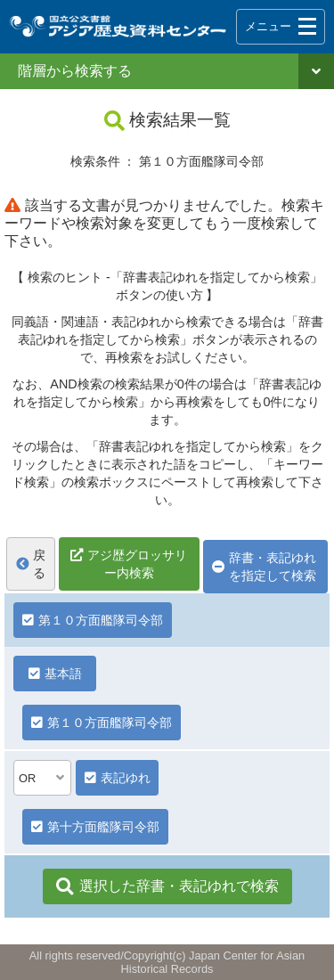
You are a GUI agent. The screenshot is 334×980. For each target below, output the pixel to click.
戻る (31, 564)
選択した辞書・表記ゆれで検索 (167, 886)
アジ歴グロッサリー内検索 (137, 564)
